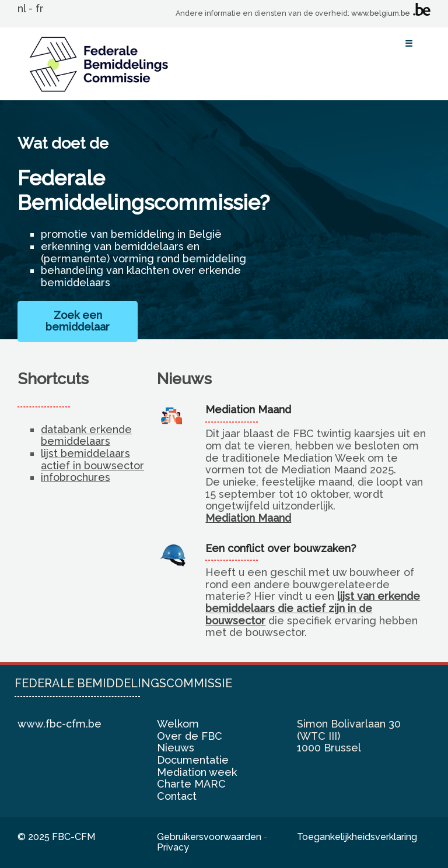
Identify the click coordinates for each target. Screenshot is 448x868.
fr (40, 8)
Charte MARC (191, 784)
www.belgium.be (381, 13)
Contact (177, 796)
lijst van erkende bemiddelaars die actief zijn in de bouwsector (313, 608)
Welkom (178, 724)
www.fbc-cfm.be (60, 724)
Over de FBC (190, 736)
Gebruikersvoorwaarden (209, 837)
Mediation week (197, 772)
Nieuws (176, 748)
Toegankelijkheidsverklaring (357, 837)
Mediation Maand (248, 518)
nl (22, 8)
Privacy (173, 847)
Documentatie (193, 760)
